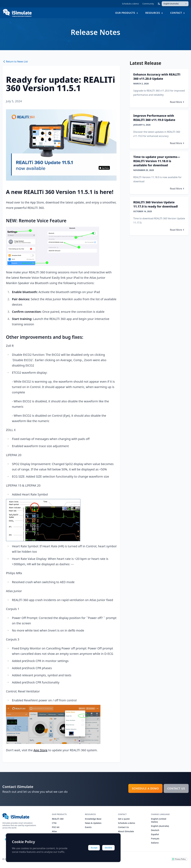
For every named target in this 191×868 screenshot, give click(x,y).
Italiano (155, 843)
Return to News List (15, 62)
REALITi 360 (58, 819)
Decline (108, 848)
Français (155, 839)
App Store (40, 750)
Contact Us (176, 788)
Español (155, 834)
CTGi (54, 823)
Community (148, 4)
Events (88, 827)
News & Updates (93, 823)
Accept (94, 848)
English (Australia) (160, 826)
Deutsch (155, 830)
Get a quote (124, 819)
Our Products (125, 13)
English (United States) (159, 820)
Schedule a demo (130, 4)
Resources (153, 13)
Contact (176, 13)
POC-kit (56, 827)
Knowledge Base (93, 819)
